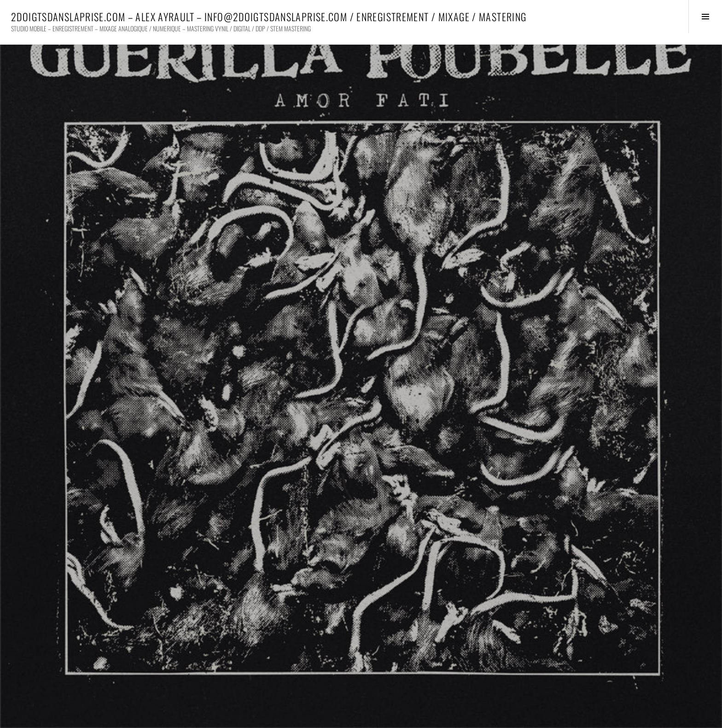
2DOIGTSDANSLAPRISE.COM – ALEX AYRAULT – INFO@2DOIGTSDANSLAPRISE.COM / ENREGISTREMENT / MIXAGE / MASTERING (269, 17)
